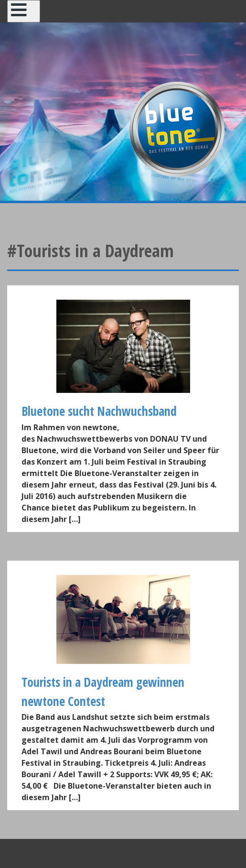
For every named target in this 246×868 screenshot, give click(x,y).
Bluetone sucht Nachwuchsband (99, 411)
